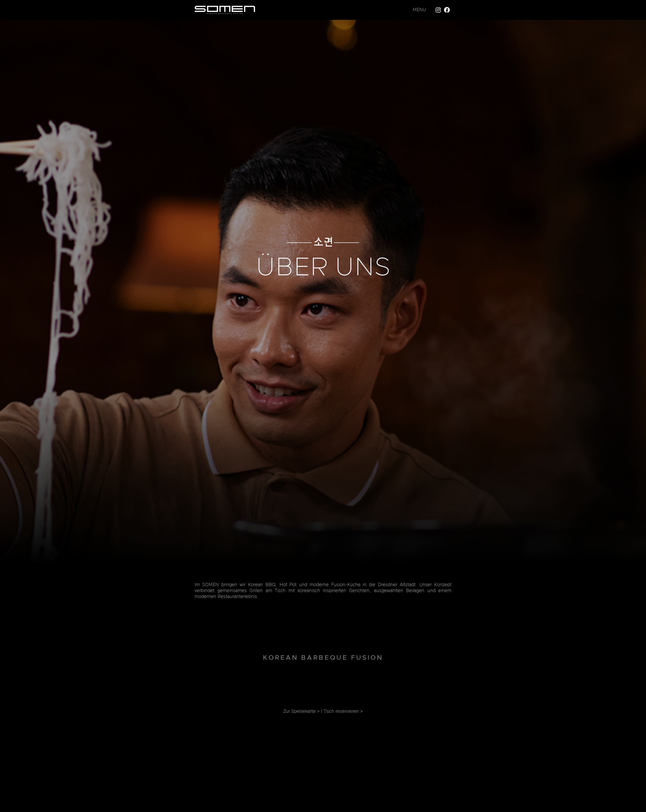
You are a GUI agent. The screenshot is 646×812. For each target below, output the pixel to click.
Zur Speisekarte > (301, 717)
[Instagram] (438, 10)
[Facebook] (447, 10)
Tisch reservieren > (343, 717)
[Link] (225, 10)
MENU (419, 10)
